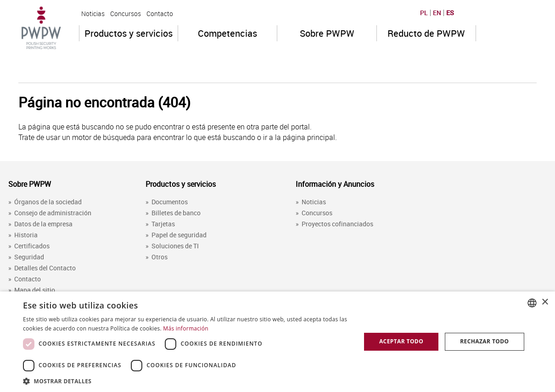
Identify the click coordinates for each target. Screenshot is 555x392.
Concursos (126, 14)
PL (424, 13)
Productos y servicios (129, 33)
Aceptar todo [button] (401, 341)
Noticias (93, 14)
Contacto (160, 14)
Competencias (227, 33)
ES (450, 13)
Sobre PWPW (327, 33)
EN (437, 13)
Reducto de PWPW (426, 33)
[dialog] (277, 342)
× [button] (545, 302)
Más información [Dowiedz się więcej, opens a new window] (185, 328)
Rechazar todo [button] (484, 341)
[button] (187, 381)
